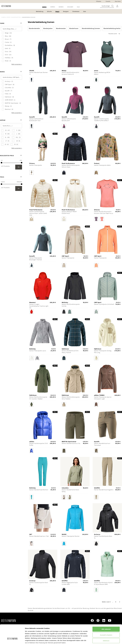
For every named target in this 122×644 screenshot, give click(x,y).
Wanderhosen (74, 28)
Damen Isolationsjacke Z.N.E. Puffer (39, 444)
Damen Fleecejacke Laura (38, 351)
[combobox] (107, 6)
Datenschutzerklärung (49, 633)
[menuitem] (44, 7)
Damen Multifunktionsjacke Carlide (71, 305)
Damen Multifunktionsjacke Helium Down (71, 166)
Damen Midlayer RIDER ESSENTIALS (69, 213)
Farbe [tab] (2, 23)
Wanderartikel (16, 17)
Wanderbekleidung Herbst (112, 28)
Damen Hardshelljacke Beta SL (103, 537)
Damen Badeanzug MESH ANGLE (102, 73)
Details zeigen (101, 640)
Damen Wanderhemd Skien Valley (70, 491)
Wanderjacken (48, 28)
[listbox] (43, 80)
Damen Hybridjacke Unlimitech (104, 304)
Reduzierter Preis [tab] (7, 156)
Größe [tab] (3, 120)
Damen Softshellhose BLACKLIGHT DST (36, 120)
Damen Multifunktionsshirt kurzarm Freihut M (70, 73)
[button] (113, 602)
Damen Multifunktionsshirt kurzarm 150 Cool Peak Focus (104, 213)
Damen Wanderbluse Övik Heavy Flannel (70, 352)
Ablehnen (106, 626)
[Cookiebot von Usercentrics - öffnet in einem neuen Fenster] (12, 640)
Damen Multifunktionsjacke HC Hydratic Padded (38, 398)
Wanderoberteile (34, 28)
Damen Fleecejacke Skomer (71, 536)
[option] (32, 80)
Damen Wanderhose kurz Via (71, 443)
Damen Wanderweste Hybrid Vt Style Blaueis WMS (103, 583)
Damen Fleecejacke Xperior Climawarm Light (103, 398)
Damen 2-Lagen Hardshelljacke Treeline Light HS (39, 306)
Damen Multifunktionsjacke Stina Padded (71, 398)
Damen (3, 17)
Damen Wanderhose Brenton (39, 490)
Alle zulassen (106, 615)
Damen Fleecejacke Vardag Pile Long (103, 352)
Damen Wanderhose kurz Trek (39, 536)
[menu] (61, 7)
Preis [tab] (2, 177)
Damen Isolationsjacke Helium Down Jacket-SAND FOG (38, 213)
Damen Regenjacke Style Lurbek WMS (70, 583)
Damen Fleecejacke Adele (102, 165)
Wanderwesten (61, 28)
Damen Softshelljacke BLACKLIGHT (69, 120)
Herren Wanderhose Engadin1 (104, 490)
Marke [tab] (2, 72)
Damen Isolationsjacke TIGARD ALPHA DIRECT (101, 120)
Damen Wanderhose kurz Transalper (102, 444)
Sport (9, 17)
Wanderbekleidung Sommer (91, 28)
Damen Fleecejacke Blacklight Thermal (36, 259)
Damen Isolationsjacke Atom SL (39, 583)
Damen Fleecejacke (36, 165)
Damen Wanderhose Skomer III (39, 73)
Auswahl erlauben (106, 620)
